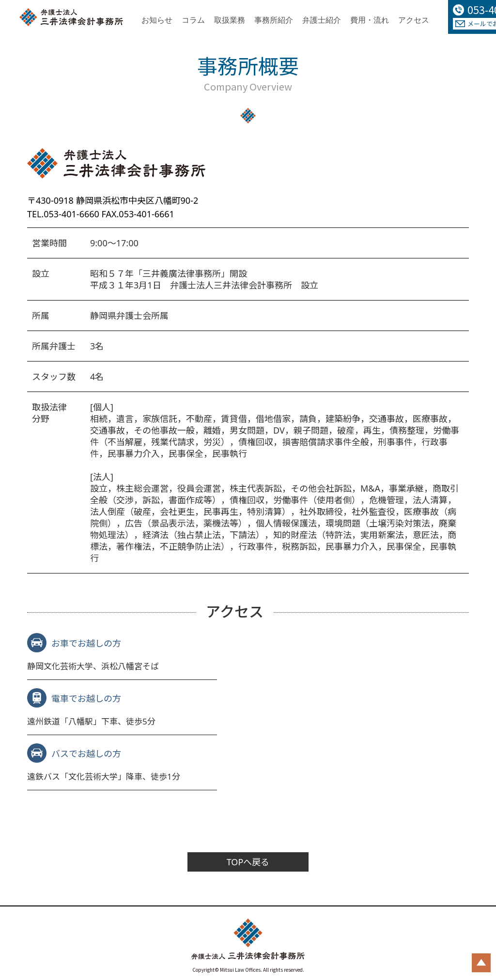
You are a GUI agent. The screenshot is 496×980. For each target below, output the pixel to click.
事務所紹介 (274, 20)
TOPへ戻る (248, 863)
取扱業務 (230, 20)
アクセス (414, 20)
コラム (193, 20)
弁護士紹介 (322, 20)
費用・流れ (370, 20)
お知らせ (157, 20)
